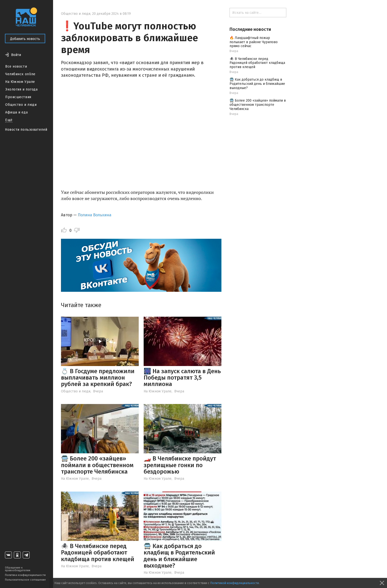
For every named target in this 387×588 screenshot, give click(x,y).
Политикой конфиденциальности (234, 583)
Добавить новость (25, 39)
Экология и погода (21, 89)
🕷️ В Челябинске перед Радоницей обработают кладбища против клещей (98, 553)
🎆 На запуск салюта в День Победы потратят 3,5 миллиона (182, 378)
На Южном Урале (20, 82)
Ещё (9, 120)
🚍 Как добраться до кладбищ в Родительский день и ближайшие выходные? (179, 556)
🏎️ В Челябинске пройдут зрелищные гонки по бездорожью (180, 465)
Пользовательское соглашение (25, 580)
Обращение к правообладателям (18, 569)
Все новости (16, 66)
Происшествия (18, 97)
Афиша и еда (16, 112)
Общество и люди (21, 105)
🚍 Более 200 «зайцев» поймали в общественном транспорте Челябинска (97, 465)
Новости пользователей (26, 130)
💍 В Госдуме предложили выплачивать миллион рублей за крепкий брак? (98, 378)
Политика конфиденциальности (25, 575)
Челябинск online (20, 74)
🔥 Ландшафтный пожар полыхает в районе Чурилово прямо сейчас (254, 42)
